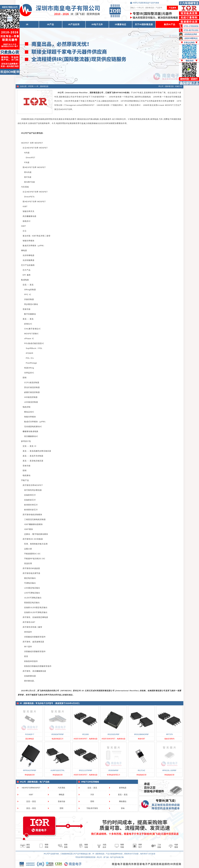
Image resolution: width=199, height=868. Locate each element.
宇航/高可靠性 (92, 808)
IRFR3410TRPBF (30, 770)
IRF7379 (169, 734)
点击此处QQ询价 (191, 34)
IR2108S (86, 734)
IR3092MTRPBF (58, 734)
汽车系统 (61, 788)
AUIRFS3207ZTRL (58, 770)
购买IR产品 (170, 24)
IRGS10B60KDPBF (141, 734)
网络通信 (123, 801)
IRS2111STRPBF (86, 770)
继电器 (62, 795)
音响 (123, 808)
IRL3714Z (141, 770)
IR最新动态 (121, 24)
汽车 (92, 795)
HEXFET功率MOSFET (31, 788)
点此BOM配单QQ (191, 38)
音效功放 (61, 801)
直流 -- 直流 (31, 808)
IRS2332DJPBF (114, 734)
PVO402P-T (30, 734)
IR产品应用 (74, 24)
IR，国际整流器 (42, 86)
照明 (61, 808)
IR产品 (51, 24)
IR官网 (31, 86)
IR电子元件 (97, 24)
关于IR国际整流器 (144, 24)
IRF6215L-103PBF (169, 770)
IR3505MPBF (113, 770)
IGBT (31, 795)
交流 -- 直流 (31, 801)
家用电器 (123, 788)
